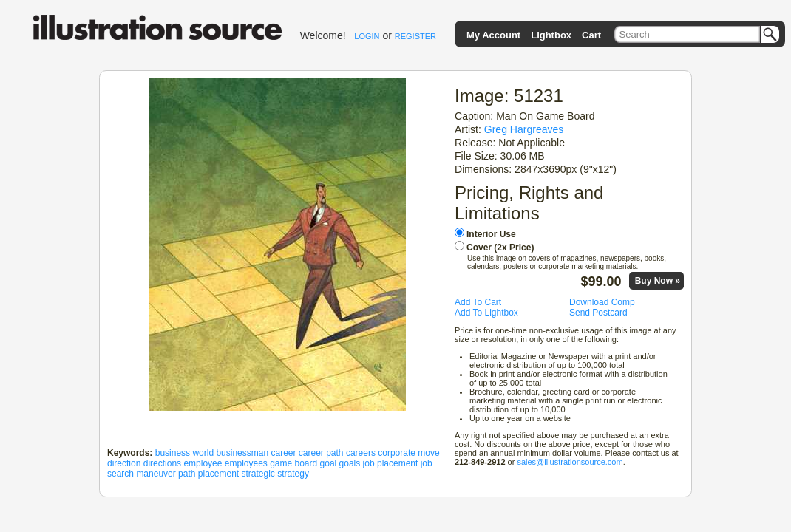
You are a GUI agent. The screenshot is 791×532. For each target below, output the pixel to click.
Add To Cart (478, 302)
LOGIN (367, 36)
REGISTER (415, 36)
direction (124, 463)
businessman (242, 453)
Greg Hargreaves (524, 129)
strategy (293, 474)
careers (361, 453)
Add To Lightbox (486, 313)
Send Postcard (598, 313)
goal (329, 463)
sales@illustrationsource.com (570, 462)
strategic (258, 474)
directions (162, 463)
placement (218, 474)
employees (246, 463)
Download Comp (602, 302)
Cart (591, 35)
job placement (391, 463)
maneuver (156, 474)
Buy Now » (658, 281)
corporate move (408, 453)
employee (203, 463)
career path (321, 453)
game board (293, 463)
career (283, 453)
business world (184, 453)
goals (350, 463)
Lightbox (551, 35)
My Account (493, 35)
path (187, 474)
